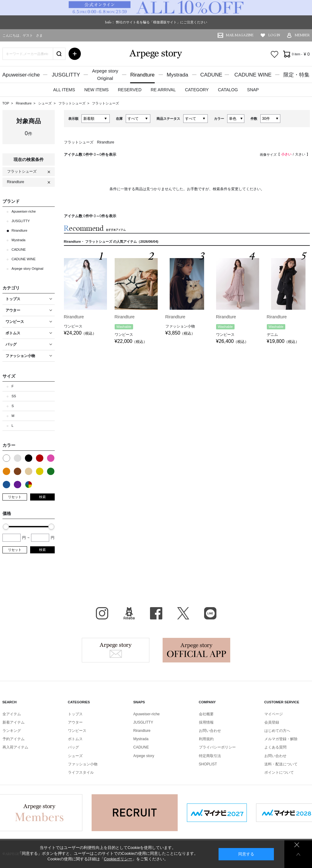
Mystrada (177, 75)
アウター (75, 722)
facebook (156, 613)
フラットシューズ (72, 103)
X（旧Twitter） (183, 613)
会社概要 (206, 714)
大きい (300, 154)
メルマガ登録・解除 (281, 739)
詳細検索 (75, 54)
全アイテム (12, 714)
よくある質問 (275, 747)
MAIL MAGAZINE (240, 35)
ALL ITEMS (64, 90)
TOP (6, 103)
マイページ (274, 714)
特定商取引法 (210, 756)
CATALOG (228, 90)
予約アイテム (14, 739)
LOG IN (274, 35)
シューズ (45, 103)
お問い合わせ (210, 731)
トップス (75, 714)
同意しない (297, 845)
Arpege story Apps (196, 650)
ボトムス (75, 739)
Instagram (102, 613)
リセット (15, 497)
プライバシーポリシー (217, 747)
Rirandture (142, 75)
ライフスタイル (81, 772)
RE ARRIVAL (163, 90)
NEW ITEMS (96, 90)
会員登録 (272, 722)
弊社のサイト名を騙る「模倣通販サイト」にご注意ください (162, 22)
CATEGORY (197, 90)
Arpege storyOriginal (105, 75)
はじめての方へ (277, 731)
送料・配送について (281, 764)
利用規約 (206, 739)
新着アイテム (14, 722)
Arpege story (116, 650)
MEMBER (302, 35)
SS (14, 396)
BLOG (129, 613)
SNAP (253, 90)
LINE (210, 613)
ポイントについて (279, 772)
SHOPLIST (208, 764)
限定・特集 (296, 75)
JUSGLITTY (66, 75)
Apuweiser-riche (21, 75)
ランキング (12, 731)
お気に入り (274, 54)
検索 (42, 497)
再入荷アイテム (15, 747)
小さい (286, 154)
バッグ (73, 747)
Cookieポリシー (118, 859)
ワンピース (77, 731)
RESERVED (130, 90)
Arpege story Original (28, 269)
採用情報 (206, 722)
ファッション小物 (83, 764)
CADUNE (211, 75)
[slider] (6, 527)
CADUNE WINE (253, 75)
